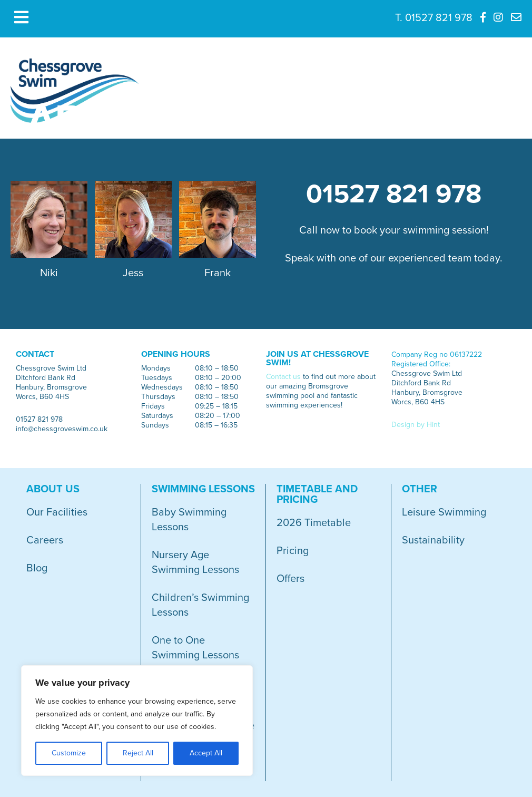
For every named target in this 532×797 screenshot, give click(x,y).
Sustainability (433, 540)
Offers (290, 579)
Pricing (293, 551)
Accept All (206, 753)
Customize (69, 753)
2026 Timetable (314, 523)
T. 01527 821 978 (434, 18)
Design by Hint (416, 425)
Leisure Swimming (444, 512)
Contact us (283, 377)
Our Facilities (57, 512)
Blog (37, 568)
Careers (45, 540)
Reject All (138, 753)
